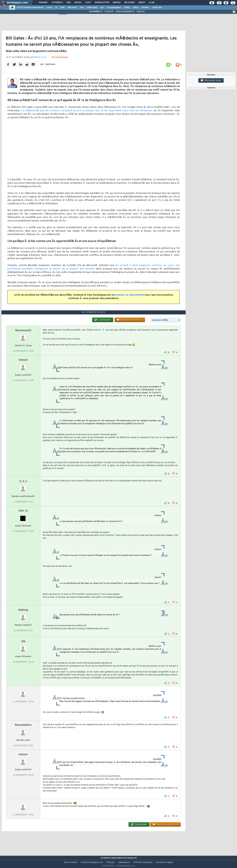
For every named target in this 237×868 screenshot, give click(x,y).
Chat (88, 3)
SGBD (127, 8)
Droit (142, 3)
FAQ (69, 3)
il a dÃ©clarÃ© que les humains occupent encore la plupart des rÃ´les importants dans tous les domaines (86, 113)
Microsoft (72, 8)
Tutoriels (57, 3)
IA (56, 8)
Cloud (49, 8)
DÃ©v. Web (92, 8)
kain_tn (23, 517)
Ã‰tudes (130, 3)
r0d (23, 647)
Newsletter (102, 3)
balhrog (23, 616)
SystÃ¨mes (157, 8)
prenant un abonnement (130, 297)
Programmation (114, 8)
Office (136, 8)
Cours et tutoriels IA (125, 12)
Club (151, 3)
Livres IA (141, 12)
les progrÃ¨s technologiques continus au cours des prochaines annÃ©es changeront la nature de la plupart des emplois (94, 269)
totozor (23, 366)
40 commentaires (60, 59)
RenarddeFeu (23, 731)
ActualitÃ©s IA (96, 12)
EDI (102, 8)
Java (82, 8)
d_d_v (23, 487)
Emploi (117, 3)
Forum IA (109, 12)
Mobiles (145, 8)
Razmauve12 (23, 336)
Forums (43, 3)
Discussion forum (211, 80)
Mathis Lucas (40, 59)
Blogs (78, 3)
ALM (62, 8)
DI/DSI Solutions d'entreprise (30, 8)
